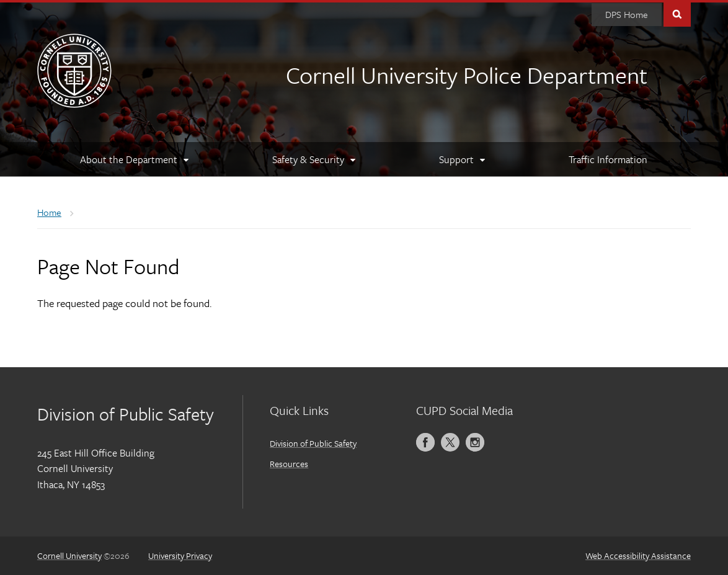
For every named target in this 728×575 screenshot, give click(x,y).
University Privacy (180, 555)
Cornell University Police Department (467, 75)
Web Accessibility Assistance (638, 555)
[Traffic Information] (608, 159)
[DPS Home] (627, 15)
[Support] (461, 159)
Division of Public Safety (313, 443)
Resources (289, 464)
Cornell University (69, 555)
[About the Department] (133, 159)
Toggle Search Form (677, 13)
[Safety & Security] (313, 159)
